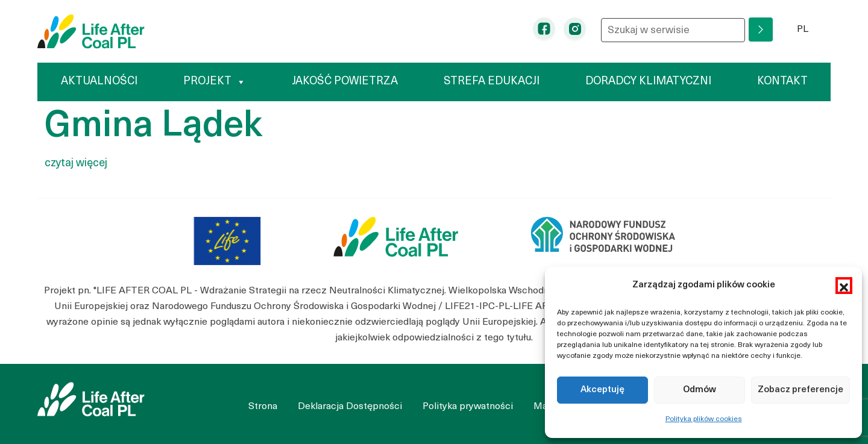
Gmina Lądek (153, 127)
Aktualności (99, 82)
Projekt (215, 82)
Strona (263, 407)
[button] (844, 286)
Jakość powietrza (345, 82)
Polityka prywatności (468, 407)
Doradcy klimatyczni (648, 82)
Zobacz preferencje (800, 390)
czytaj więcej (76, 164)
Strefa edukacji (492, 82)
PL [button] (814, 28)
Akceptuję (602, 390)
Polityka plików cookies (704, 419)
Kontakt (782, 82)
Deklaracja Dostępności (350, 407)
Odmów (700, 390)
